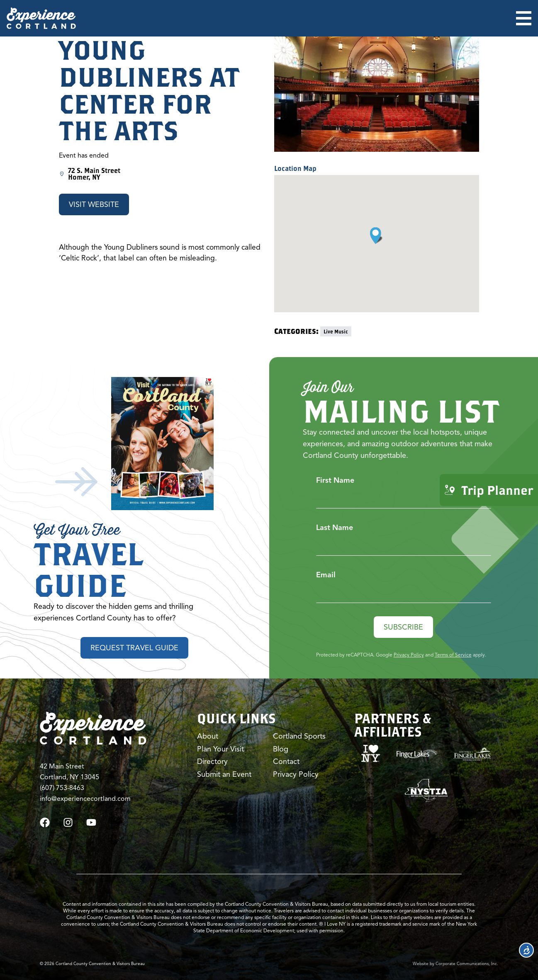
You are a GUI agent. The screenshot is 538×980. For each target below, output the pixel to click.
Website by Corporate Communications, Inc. (455, 964)
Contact (286, 761)
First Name (335, 480)
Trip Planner (489, 490)
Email (326, 575)
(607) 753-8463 (62, 788)
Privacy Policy (409, 655)
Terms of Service (453, 655)
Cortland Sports (299, 736)
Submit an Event (224, 774)
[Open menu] (524, 18)
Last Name (335, 528)
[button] (376, 236)
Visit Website (94, 204)
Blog (281, 749)
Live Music (336, 331)
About (208, 736)
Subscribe (403, 627)
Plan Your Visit (220, 749)
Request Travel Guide (134, 648)
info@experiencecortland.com (85, 799)
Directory (212, 761)
